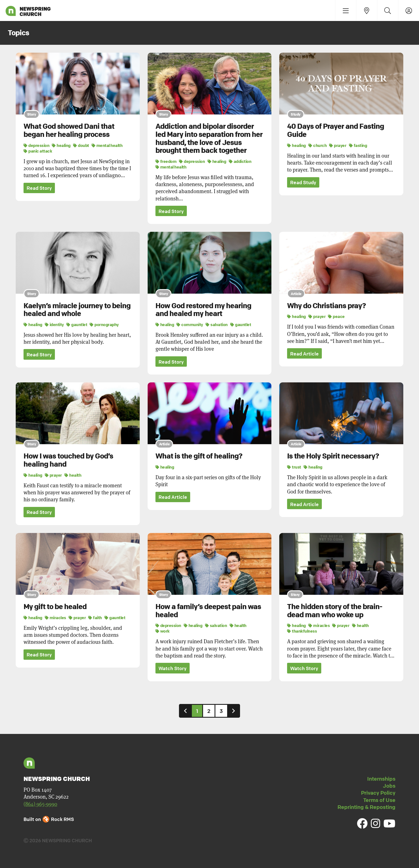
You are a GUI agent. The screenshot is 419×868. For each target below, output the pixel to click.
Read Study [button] (303, 183)
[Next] (234, 711)
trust (294, 467)
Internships (381, 779)
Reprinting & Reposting (366, 807)
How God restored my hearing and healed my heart (203, 310)
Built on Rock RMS (49, 819)
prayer (338, 145)
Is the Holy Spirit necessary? (333, 456)
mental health (107, 145)
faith (95, 617)
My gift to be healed (55, 607)
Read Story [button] (39, 188)
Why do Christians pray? (326, 306)
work (163, 631)
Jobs (389, 786)
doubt (81, 145)
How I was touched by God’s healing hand (68, 460)
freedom (166, 161)
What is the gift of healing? (199, 456)
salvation (217, 324)
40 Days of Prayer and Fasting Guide (336, 130)
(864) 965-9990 (40, 804)
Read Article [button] (304, 354)
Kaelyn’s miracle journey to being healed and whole (77, 310)
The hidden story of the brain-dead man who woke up (335, 611)
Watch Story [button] (173, 669)
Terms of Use (379, 800)
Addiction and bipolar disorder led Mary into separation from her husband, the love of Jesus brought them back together (209, 138)
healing (61, 145)
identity (54, 324)
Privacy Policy (378, 793)
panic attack (38, 151)
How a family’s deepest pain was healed (208, 611)
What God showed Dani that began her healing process (69, 130)
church (317, 145)
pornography (104, 324)
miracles (55, 617)
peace (336, 316)
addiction (240, 161)
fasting (358, 145)
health (73, 475)
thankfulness (302, 631)
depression (36, 145)
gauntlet (77, 324)
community (190, 324)
